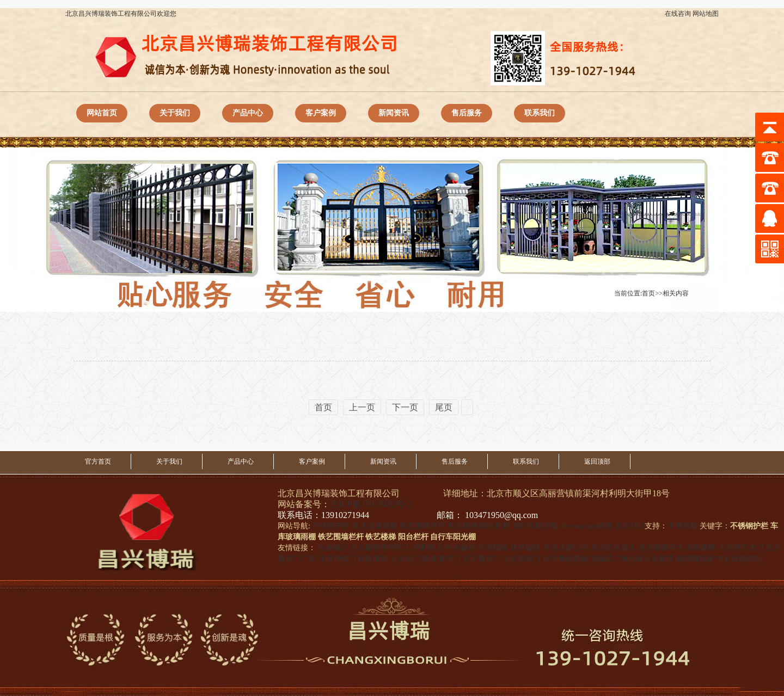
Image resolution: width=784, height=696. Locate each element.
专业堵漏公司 (566, 548)
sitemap (572, 526)
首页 (648, 293)
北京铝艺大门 (741, 548)
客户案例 (321, 113)
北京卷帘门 (482, 559)
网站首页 (102, 113)
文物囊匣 (701, 548)
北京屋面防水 (661, 548)
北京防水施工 (613, 548)
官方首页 (98, 461)
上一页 (362, 407)
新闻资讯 (394, 113)
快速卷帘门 (442, 559)
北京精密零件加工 (381, 548)
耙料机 (425, 548)
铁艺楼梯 (463, 526)
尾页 (444, 407)
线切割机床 (695, 559)
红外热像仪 (457, 548)
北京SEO (630, 526)
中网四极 (683, 526)
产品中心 (248, 113)
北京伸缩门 (337, 559)
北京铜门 (406, 559)
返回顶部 (597, 461)
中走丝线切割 (739, 559)
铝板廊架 (373, 559)
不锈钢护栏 (331, 526)
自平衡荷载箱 (566, 559)
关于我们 (175, 113)
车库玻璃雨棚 (375, 526)
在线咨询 (678, 14)
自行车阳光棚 (535, 526)
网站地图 (706, 14)
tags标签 (599, 526)
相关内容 (676, 293)
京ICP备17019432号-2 (371, 504)
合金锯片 (333, 548)
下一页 (405, 407)
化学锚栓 (493, 548)
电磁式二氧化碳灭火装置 (632, 559)
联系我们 (540, 113)
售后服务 (467, 113)
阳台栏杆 (495, 526)
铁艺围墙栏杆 (422, 526)
